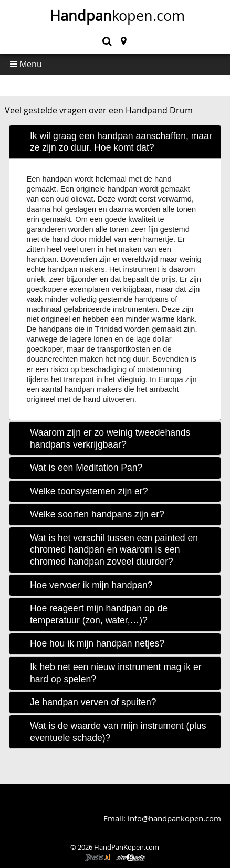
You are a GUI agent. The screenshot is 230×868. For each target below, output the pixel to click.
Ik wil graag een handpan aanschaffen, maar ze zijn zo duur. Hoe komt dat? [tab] (121, 142)
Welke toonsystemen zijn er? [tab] (89, 491)
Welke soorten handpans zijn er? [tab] (97, 514)
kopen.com (117, 16)
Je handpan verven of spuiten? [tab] (93, 702)
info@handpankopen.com (174, 818)
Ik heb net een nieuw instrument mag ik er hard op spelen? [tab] (116, 673)
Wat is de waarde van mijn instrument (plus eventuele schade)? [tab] (118, 732)
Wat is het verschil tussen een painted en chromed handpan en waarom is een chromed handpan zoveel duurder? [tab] (114, 550)
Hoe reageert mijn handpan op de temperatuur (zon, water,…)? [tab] (99, 614)
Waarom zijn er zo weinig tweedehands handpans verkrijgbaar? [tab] (110, 438)
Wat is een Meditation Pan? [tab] (86, 468)
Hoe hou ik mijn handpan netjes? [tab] (97, 643)
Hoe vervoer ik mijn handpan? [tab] (91, 585)
